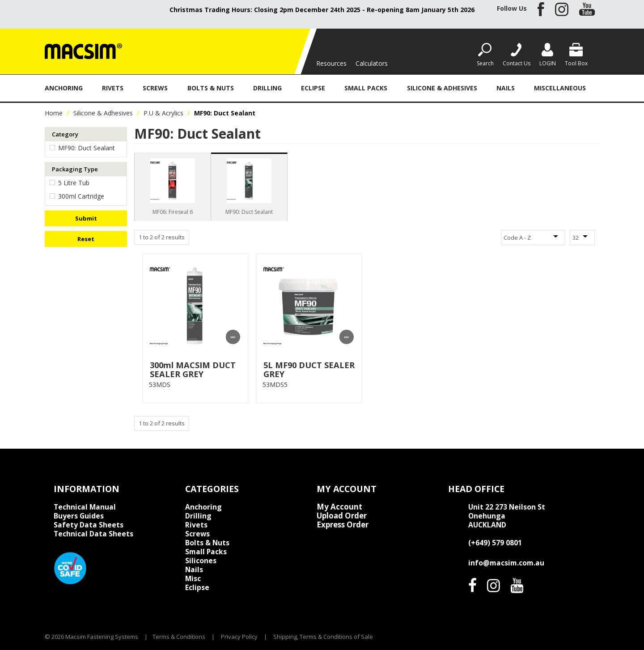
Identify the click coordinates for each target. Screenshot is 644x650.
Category (65, 134)
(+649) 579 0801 (495, 543)
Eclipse (313, 88)
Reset (86, 239)
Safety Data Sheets (89, 525)
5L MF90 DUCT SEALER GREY (309, 370)
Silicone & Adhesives (442, 88)
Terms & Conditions (179, 637)
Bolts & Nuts (211, 88)
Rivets (113, 88)
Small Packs (366, 88)
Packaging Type (75, 169)
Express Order (343, 525)
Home (54, 113)
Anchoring (64, 88)
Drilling (267, 88)
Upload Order (342, 516)
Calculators (372, 63)
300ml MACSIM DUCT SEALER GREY (193, 370)
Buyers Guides (79, 516)
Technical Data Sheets (93, 534)
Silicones (201, 561)
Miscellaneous (560, 88)
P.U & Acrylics (163, 113)
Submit (86, 218)
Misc (193, 578)
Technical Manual (85, 507)
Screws (155, 88)
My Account (339, 507)
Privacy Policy (239, 637)
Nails (506, 88)
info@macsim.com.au (506, 563)
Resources (331, 63)
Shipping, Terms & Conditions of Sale (323, 637)
